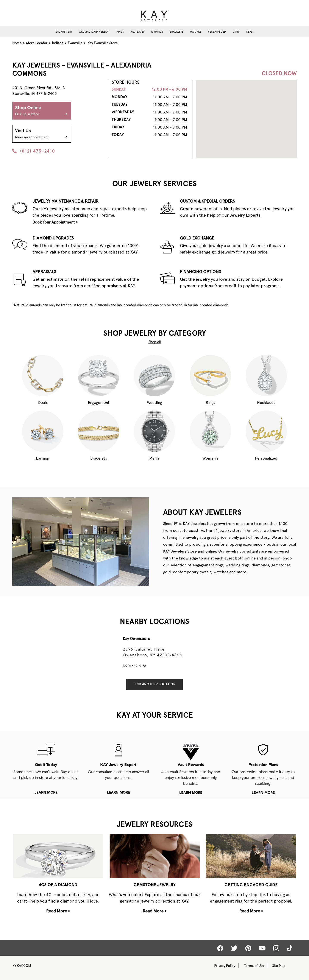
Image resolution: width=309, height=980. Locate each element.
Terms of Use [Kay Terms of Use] (254, 966)
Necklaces (137, 32)
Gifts (236, 32)
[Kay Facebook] (220, 948)
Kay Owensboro (137, 639)
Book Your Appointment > (55, 222)
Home (17, 43)
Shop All (155, 342)
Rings (120, 32)
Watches (196, 32)
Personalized (217, 32)
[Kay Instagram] (276, 948)
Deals (250, 32)
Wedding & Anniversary (94, 32)
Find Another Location (154, 684)
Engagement (64, 32)
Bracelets (176, 32)
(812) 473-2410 (34, 151)
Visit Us (42, 134)
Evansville (75, 43)
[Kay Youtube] (262, 948)
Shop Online (42, 111)
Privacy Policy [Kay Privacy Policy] (225, 966)
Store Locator (37, 43)
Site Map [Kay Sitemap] (279, 966)
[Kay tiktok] (290, 948)
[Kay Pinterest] (248, 948)
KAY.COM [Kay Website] (22, 966)
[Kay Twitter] (234, 948)
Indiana (58, 43)
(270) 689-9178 (134, 666)
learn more (46, 793)
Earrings (157, 32)
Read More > (58, 911)
